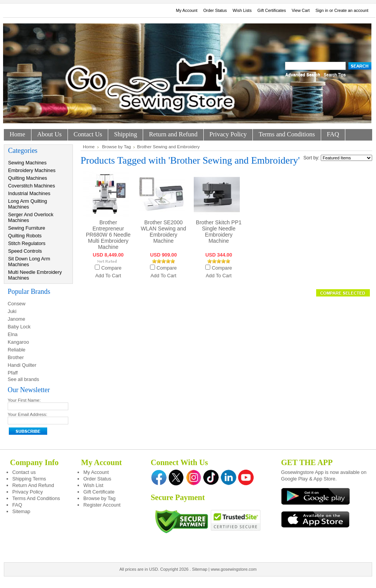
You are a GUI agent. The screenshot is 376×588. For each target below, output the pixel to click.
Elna (13, 334)
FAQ (17, 505)
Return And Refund (33, 485)
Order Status (215, 10)
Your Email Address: (27, 414)
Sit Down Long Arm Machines (29, 262)
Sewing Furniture (27, 228)
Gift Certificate (99, 492)
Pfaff (13, 373)
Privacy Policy (28, 492)
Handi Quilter (22, 365)
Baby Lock (19, 327)
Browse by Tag (116, 147)
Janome (16, 319)
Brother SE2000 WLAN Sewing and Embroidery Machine (163, 232)
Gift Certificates (272, 10)
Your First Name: (24, 400)
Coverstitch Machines (31, 186)
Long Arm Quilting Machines (28, 204)
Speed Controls (25, 251)
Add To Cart (108, 276)
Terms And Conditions (36, 498)
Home (89, 147)
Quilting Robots (25, 236)
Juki (12, 311)
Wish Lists (242, 10)
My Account (186, 10)
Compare (111, 268)
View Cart (301, 10)
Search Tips (335, 75)
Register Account (102, 505)
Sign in (322, 10)
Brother (16, 357)
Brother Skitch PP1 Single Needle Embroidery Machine (219, 232)
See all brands (23, 379)
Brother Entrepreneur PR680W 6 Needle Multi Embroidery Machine (108, 235)
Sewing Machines (27, 163)
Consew (16, 304)
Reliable (16, 350)
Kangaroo (18, 342)
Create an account (351, 10)
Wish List (93, 485)
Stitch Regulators (27, 243)
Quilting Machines (28, 178)
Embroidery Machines (32, 170)
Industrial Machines (29, 193)
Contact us (24, 472)
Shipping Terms (29, 479)
